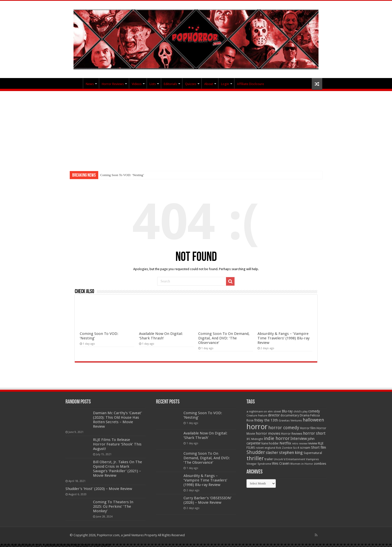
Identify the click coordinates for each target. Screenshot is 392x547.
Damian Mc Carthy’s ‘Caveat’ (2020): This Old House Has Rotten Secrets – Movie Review (117, 420)
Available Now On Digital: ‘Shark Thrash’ (161, 336)
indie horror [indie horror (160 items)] (277, 438)
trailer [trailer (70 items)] (269, 459)
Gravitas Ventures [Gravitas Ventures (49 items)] (290, 420)
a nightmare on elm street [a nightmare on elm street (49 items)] (264, 411)
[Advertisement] (196, 129)
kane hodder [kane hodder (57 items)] (270, 443)
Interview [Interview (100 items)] (299, 439)
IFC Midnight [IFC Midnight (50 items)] (255, 439)
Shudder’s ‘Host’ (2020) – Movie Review (99, 489)
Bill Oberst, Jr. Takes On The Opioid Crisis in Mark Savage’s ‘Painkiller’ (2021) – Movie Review (117, 469)
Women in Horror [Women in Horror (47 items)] (302, 464)
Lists (153, 84)
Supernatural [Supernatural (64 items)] (313, 453)
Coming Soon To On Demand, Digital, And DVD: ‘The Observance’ (224, 338)
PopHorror (76, 83)
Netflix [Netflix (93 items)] (285, 443)
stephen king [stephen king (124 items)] (291, 452)
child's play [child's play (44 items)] (300, 412)
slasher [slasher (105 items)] (272, 453)
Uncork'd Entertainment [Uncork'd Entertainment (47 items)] (289, 459)
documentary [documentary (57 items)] (290, 415)
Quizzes (191, 84)
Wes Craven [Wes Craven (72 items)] (281, 463)
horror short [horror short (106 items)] (314, 433)
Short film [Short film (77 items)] (318, 447)
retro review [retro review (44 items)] (299, 444)
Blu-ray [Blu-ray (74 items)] (287, 411)
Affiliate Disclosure (250, 84)
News (90, 84)
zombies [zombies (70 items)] (320, 464)
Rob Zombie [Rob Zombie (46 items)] (284, 448)
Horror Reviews (113, 84)
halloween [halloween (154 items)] (313, 420)
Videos (137, 84)
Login (225, 84)
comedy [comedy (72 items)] (314, 411)
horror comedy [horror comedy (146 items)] (284, 428)
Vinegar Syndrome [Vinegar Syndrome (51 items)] (259, 464)
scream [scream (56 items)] (305, 448)
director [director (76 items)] (274, 415)
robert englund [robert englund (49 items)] (265, 448)
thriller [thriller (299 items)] (255, 458)
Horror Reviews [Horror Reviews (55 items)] (292, 434)
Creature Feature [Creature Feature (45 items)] (257, 416)
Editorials (170, 84)
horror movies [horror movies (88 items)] (268, 433)
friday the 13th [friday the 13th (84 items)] (266, 420)
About (209, 84)
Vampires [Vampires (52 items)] (312, 459)
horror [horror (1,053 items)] (257, 427)
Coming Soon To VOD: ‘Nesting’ (122, 175)
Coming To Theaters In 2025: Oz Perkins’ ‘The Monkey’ (113, 506)
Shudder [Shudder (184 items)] (256, 452)
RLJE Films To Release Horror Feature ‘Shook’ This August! (117, 444)
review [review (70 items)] (312, 443)
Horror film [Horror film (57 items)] (308, 428)
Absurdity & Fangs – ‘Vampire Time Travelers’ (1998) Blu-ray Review (283, 338)
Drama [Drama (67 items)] (305, 415)
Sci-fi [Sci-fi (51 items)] (296, 448)
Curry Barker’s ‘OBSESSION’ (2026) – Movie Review (207, 500)
